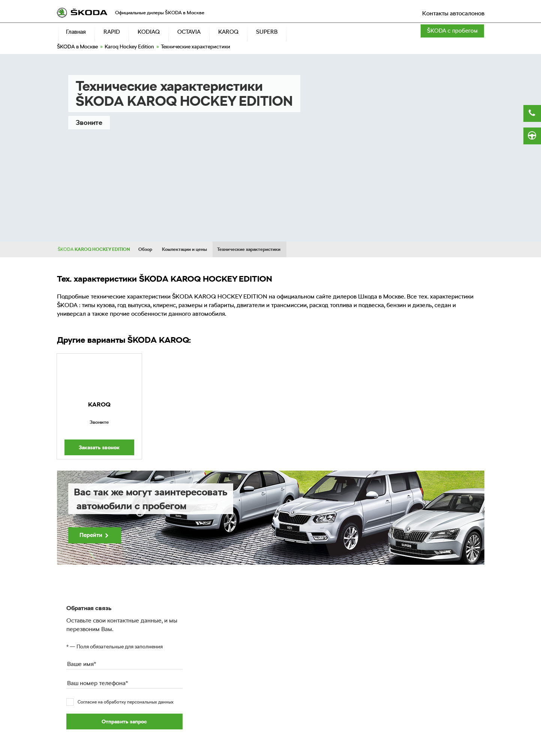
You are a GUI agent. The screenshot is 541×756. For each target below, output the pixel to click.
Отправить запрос (124, 721)
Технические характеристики (249, 249)
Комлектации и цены (184, 249)
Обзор (145, 249)
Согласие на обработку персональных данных (126, 702)
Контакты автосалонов (453, 13)
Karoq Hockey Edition (129, 46)
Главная (76, 32)
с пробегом (452, 31)
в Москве (77, 46)
